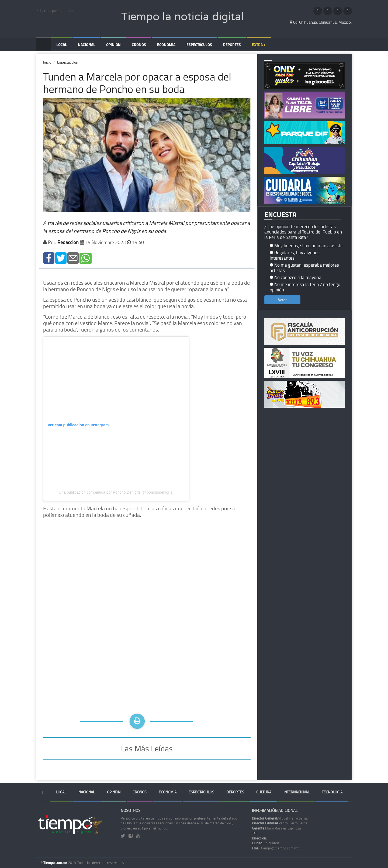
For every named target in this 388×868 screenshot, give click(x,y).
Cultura (264, 792)
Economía (166, 45)
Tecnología (332, 792)
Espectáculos (199, 45)
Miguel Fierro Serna (280, 818)
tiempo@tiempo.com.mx (275, 848)
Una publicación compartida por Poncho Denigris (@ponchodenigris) (116, 492)
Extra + (259, 45)
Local (62, 45)
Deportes (232, 45)
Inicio (47, 62)
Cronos (139, 45)
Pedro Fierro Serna (280, 823)
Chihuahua (266, 843)
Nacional (86, 45)
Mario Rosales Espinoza (276, 828)
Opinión (113, 45)
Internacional (297, 792)
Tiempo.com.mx (56, 863)
